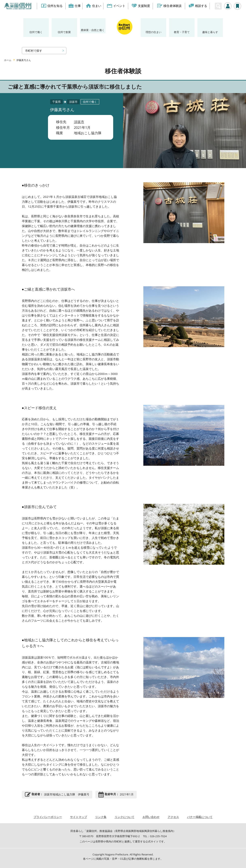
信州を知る (52, 6)
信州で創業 (64, 32)
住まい (94, 6)
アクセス (173, 817)
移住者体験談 (169, 6)
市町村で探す (34, 51)
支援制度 (141, 6)
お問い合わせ (151, 817)
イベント (116, 6)
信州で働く (36, 32)
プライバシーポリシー (48, 817)
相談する (198, 6)
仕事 (75, 6)
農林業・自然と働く (93, 30)
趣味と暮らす (210, 32)
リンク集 (101, 817)
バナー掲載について (200, 817)
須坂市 (79, 122)
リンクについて (125, 817)
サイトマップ (79, 817)
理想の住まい (153, 32)
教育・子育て (182, 32)
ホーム (8, 60)
